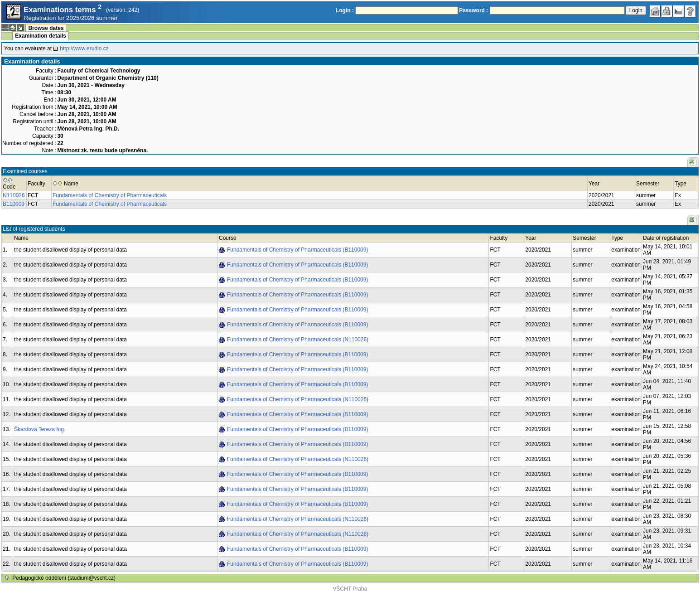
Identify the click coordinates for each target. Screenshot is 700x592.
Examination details (41, 36)
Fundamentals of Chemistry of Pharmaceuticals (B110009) (297, 250)
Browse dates (46, 28)
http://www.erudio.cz (84, 49)
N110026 (14, 195)
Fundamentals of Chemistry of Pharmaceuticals (110, 195)
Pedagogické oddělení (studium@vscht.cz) (64, 578)
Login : (345, 10)
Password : (473, 10)
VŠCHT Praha (350, 589)
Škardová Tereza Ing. (40, 429)
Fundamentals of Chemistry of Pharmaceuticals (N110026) (298, 340)
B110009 (14, 204)
